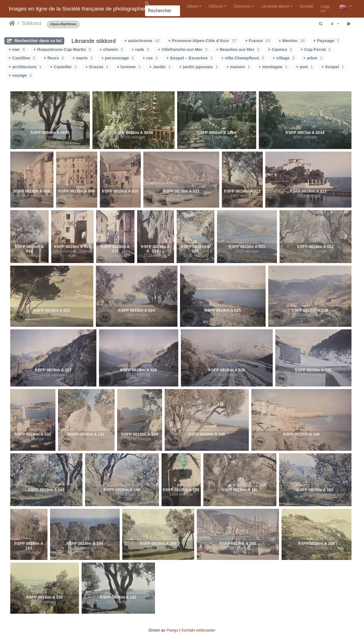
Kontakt (307, 6)
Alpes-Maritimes (63, 24)
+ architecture (25, 67)
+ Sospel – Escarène (190, 58)
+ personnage (118, 58)
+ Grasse (97, 67)
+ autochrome (142, 41)
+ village (284, 58)
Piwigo (172, 630)
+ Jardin (160, 67)
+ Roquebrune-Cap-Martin (62, 49)
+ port (304, 67)
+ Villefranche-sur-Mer (183, 49)
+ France (258, 41)
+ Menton (292, 41)
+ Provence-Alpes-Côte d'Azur (202, 41)
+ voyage (20, 75)
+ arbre (313, 58)
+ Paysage (326, 41)
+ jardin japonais (198, 67)
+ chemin (111, 49)
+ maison (238, 67)
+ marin (83, 58)
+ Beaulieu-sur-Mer (238, 49)
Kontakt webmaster (198, 630)
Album (193, 6)
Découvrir (242, 6)
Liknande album (275, 6)
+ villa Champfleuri (243, 58)
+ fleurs (54, 58)
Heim (12, 23)
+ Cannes (280, 49)
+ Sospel (333, 67)
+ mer (17, 49)
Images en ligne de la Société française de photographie (77, 9)
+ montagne (273, 67)
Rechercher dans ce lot (34, 41)
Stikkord (216, 6)
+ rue (150, 58)
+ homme (129, 67)
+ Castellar (63, 67)
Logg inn (325, 8)
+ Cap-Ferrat (316, 49)
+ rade (140, 49)
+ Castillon (22, 58)
